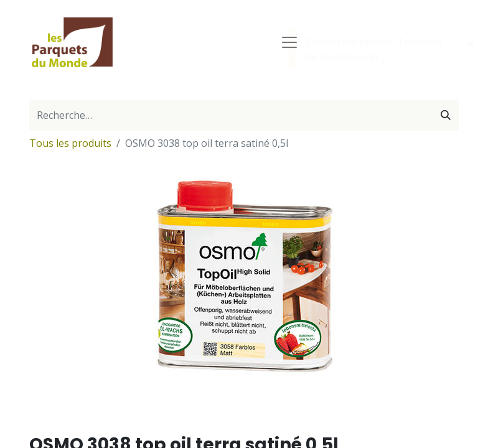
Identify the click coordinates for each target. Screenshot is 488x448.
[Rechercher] (446, 115)
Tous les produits (70, 143)
